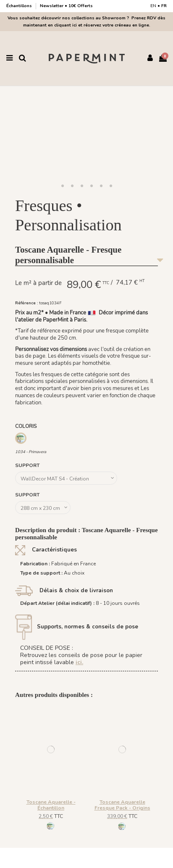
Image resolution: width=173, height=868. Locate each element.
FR (164, 6)
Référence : (27, 303)
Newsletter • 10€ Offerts (66, 6)
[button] (63, 186)
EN (153, 6)
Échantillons (20, 6)
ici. (79, 662)
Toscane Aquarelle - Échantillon (51, 805)
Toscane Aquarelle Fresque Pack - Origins (122, 805)
